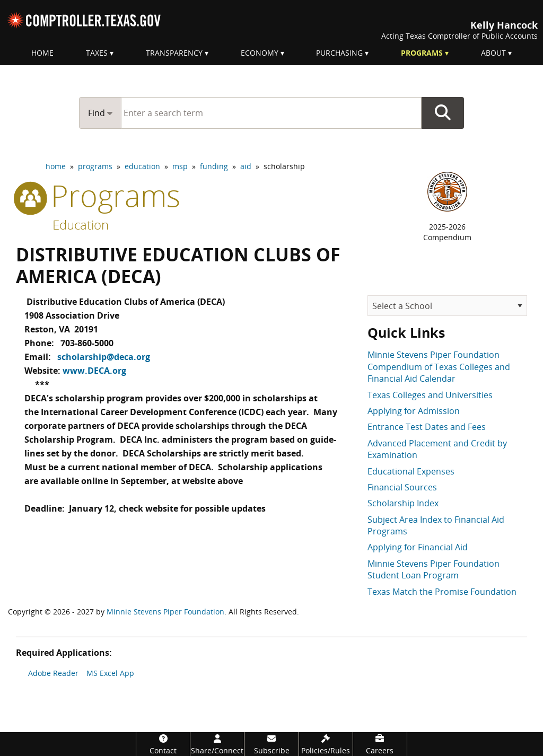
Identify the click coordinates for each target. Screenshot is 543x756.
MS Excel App (110, 673)
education (142, 166)
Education (81, 225)
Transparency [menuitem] (174, 53)
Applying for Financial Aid (418, 547)
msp (180, 166)
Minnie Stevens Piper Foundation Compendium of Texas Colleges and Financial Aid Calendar (439, 367)
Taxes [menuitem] (97, 53)
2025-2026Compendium (447, 232)
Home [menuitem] (42, 53)
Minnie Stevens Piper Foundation (165, 612)
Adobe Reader (53, 673)
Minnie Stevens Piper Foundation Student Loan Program (433, 569)
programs (95, 166)
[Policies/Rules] (326, 744)
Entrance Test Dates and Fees (427, 427)
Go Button (443, 113)
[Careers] (380, 744)
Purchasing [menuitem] (339, 53)
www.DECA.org (94, 365)
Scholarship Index (403, 503)
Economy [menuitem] (260, 53)
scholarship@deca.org (104, 353)
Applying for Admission (414, 411)
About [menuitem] (493, 53)
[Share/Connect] (217, 744)
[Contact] (163, 744)
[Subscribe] (271, 744)
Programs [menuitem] (422, 53)
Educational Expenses (411, 471)
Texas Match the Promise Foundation (442, 592)
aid (246, 166)
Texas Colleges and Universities (430, 395)
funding (214, 166)
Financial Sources (402, 487)
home (56, 166)
